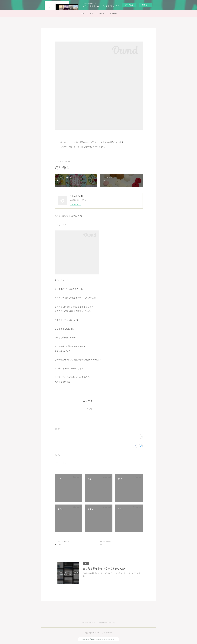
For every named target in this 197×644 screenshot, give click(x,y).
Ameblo (102, 13)
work (91, 13)
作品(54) (57, 429)
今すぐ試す (129, 5)
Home (82, 13)
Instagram (113, 13)
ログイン (146, 5)
